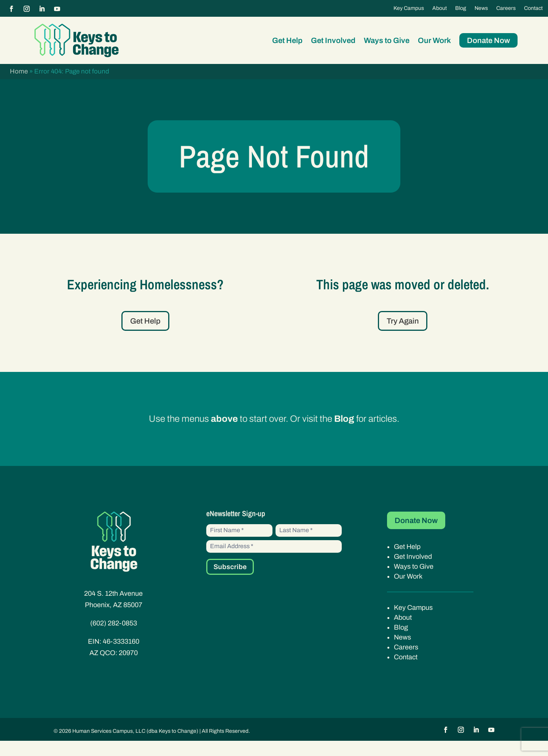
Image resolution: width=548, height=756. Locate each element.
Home (19, 71)
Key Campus (409, 8)
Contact (533, 8)
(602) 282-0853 (114, 638)
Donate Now (488, 40)
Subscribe (230, 582)
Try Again (403, 337)
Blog (461, 8)
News (481, 8)
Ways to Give (387, 40)
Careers (506, 8)
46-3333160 (121, 657)
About (440, 8)
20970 (128, 668)
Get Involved (333, 40)
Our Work (434, 40)
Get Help (287, 40)
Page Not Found (274, 164)
